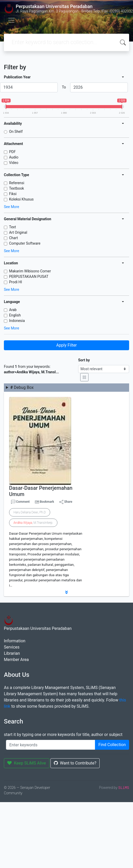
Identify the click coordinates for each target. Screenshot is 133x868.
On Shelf (16, 132)
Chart (13, 238)
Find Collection (112, 745)
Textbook (17, 188)
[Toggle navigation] (11, 20)
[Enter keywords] (51, 745)
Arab (13, 310)
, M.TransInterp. (33, 523)
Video (14, 163)
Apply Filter (66, 345)
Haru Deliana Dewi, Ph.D (30, 512)
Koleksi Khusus (21, 199)
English (15, 315)
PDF (12, 152)
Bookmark (47, 502)
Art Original (18, 232)
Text (13, 227)
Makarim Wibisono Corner (30, 271)
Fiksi (13, 194)
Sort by (84, 360)
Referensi (17, 183)
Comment (20, 502)
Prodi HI (16, 282)
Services (12, 647)
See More (12, 207)
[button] (66, 592)
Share (66, 502)
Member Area (16, 660)
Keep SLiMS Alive (27, 763)
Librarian (12, 653)
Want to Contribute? (75, 763)
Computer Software (25, 243)
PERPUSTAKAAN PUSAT (29, 277)
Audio (14, 157)
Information (15, 641)
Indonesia (17, 321)
